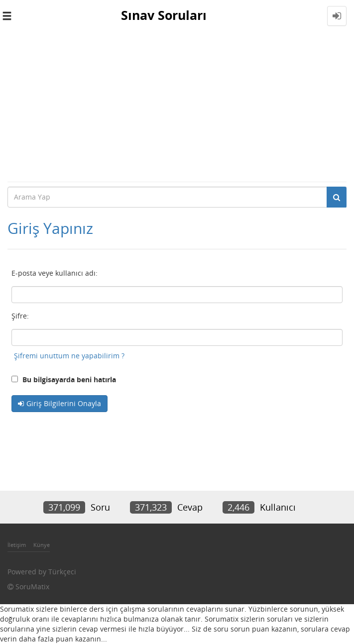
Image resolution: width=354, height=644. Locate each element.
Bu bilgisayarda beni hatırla (64, 379)
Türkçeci (62, 572)
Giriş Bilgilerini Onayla (64, 403)
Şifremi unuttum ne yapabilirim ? (69, 356)
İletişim (17, 545)
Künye (42, 545)
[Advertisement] (177, 107)
